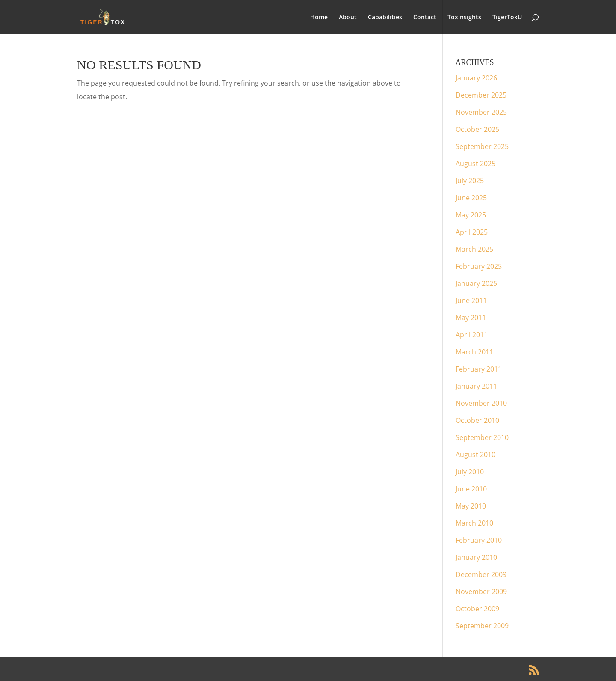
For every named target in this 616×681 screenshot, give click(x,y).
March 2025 (474, 249)
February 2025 (479, 266)
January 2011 (476, 386)
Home (319, 18)
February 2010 (479, 540)
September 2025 (482, 146)
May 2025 (471, 215)
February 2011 (479, 369)
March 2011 (474, 352)
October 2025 (477, 129)
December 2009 (481, 574)
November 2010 (481, 403)
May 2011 (471, 318)
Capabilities (385, 18)
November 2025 (481, 112)
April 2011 (472, 335)
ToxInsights (464, 18)
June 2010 (471, 489)
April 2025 (472, 232)
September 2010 (482, 437)
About (348, 18)
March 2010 (474, 523)
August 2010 (475, 455)
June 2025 (471, 198)
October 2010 (477, 420)
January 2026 (476, 78)
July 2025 (470, 181)
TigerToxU (507, 18)
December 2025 (481, 95)
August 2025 (475, 164)
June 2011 (471, 300)
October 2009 (477, 609)
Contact (425, 18)
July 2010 (470, 472)
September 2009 (482, 626)
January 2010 (476, 557)
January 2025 (476, 283)
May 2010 (471, 506)
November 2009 (481, 592)
